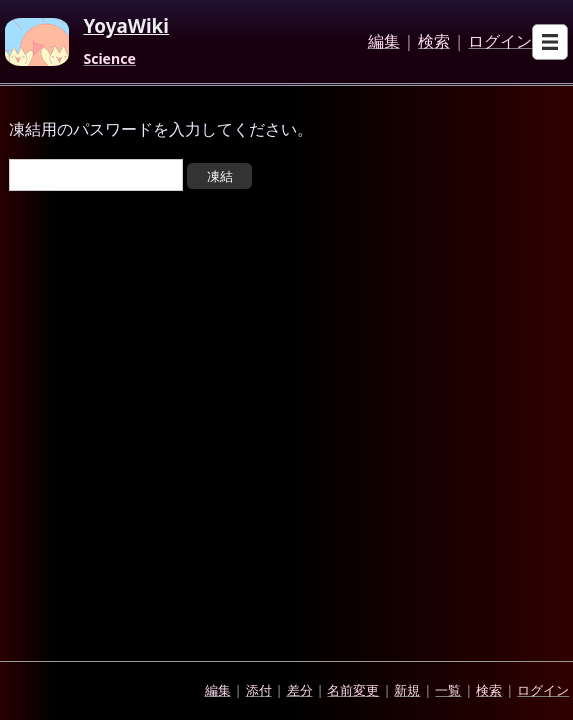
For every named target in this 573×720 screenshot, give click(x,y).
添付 (259, 690)
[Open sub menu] (550, 42)
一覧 (448, 690)
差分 (300, 690)
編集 (384, 42)
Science (109, 59)
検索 (434, 42)
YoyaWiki (126, 27)
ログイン (500, 42)
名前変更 (353, 690)
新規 (407, 690)
